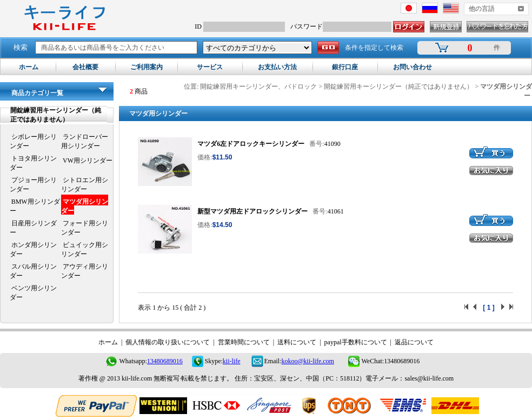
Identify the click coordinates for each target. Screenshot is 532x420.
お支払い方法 (277, 67)
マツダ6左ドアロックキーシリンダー (251, 144)
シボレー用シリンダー (33, 141)
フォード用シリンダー (85, 228)
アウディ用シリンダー (85, 271)
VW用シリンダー (87, 161)
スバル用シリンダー (33, 271)
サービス (210, 67)
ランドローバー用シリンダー (85, 141)
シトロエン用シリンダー (85, 185)
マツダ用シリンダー (85, 206)
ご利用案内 (147, 67)
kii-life (232, 361)
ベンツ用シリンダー (33, 293)
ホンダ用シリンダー (33, 249)
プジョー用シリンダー (33, 185)
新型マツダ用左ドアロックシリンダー (252, 211)
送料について (297, 342)
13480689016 (165, 361)
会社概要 (85, 67)
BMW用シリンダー (35, 206)
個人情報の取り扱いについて (168, 342)
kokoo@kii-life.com (308, 361)
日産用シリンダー (33, 228)
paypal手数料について (356, 342)
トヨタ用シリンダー (33, 163)
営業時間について (244, 342)
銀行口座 (345, 67)
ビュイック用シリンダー (85, 249)
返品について (414, 342)
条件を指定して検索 (374, 48)
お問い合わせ (413, 67)
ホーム (29, 67)
